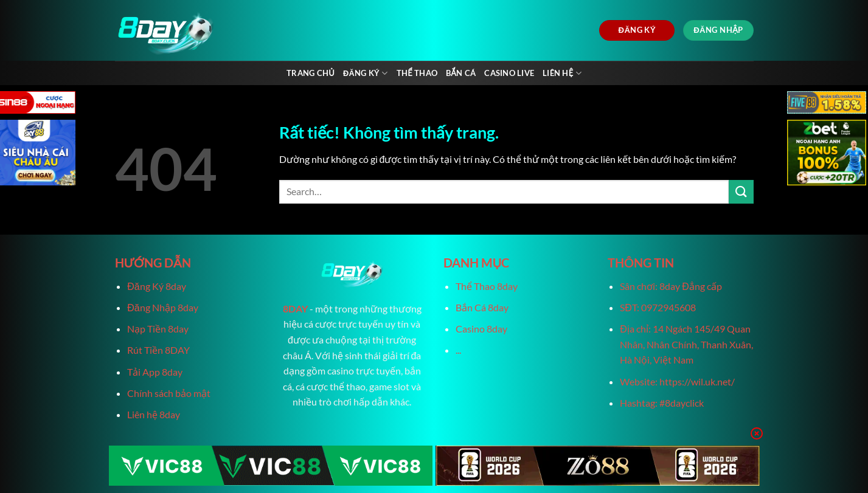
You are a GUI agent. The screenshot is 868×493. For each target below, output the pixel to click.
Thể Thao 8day (487, 286)
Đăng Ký (366, 73)
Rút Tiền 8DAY (158, 350)
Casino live (509, 73)
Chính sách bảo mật (169, 393)
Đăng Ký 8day (156, 286)
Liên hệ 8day (154, 414)
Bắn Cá (461, 73)
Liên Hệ (562, 73)
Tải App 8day (155, 372)
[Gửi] (741, 192)
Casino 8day (481, 329)
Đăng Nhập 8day (162, 307)
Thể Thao (417, 73)
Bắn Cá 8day (482, 307)
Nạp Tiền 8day (158, 329)
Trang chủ (311, 73)
